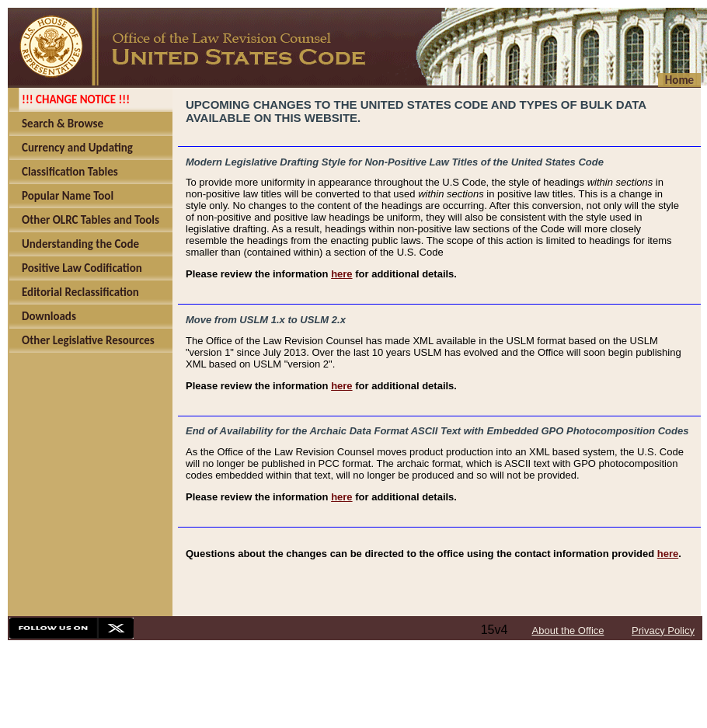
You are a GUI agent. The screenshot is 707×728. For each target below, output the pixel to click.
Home (679, 80)
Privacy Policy (663, 630)
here (341, 274)
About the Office (568, 630)
